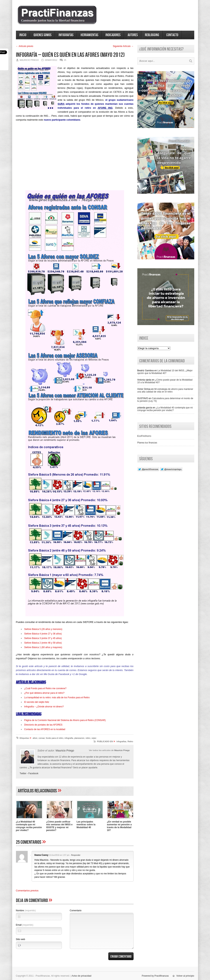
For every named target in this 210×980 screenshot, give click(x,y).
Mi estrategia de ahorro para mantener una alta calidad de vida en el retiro (165, 390)
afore (35, 738)
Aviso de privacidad (82, 976)
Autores (133, 35)
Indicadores (113, 35)
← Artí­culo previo (25, 46)
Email (25, 925)
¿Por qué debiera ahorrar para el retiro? (44, 693)
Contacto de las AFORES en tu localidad (45, 729)
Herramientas (89, 35)
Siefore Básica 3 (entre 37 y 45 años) (43, 638)
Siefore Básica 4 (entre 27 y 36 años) (43, 634)
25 (65, 60)
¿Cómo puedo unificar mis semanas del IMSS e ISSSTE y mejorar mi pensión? (59, 826)
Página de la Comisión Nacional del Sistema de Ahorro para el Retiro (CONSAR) (65, 720)
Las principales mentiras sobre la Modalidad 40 (86, 825)
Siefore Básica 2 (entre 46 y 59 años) (43, 643)
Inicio (23, 35)
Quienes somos (42, 35)
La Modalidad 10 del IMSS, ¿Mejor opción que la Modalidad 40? (165, 372)
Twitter (23, 773)
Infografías (66, 35)
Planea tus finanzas (147, 443)
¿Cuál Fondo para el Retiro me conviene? (45, 688)
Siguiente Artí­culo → (123, 46)
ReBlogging (152, 35)
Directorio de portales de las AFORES (43, 725)
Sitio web (21, 939)
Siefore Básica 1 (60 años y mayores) (43, 647)
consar (42, 738)
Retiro (130, 741)
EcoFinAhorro (144, 436)
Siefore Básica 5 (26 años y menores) (43, 629)
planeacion (79, 738)
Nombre (26, 911)
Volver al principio (185, 976)
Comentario (76, 911)
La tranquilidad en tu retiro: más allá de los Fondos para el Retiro (57, 698)
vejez (94, 738)
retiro (88, 738)
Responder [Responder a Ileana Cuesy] (76, 855)
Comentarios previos (27, 891)
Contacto (172, 35)
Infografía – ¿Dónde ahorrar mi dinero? (44, 707)
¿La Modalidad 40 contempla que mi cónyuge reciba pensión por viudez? (29, 826)
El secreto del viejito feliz (37, 702)
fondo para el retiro (55, 738)
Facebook (33, 773)
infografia (69, 738)
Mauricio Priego (122, 750)
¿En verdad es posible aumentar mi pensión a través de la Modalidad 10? (119, 826)
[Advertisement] (75, 157)
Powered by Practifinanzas (155, 976)
